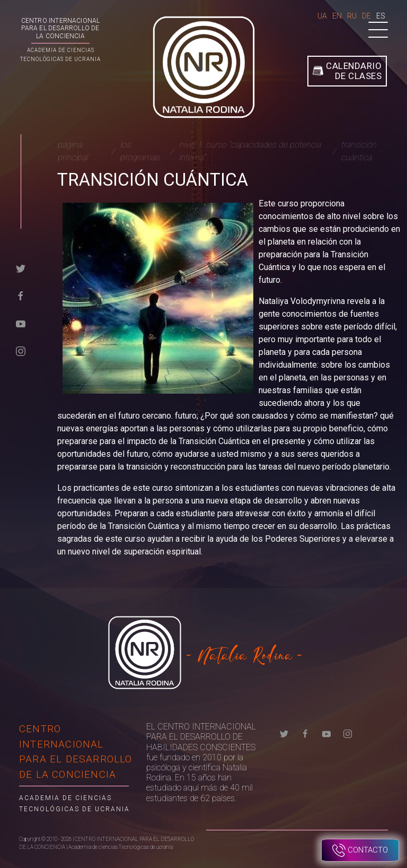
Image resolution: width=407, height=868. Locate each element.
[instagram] (21, 350)
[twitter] (21, 268)
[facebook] (21, 295)
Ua (322, 16)
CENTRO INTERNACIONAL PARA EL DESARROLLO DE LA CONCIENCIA (61, 28)
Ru (352, 16)
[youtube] (21, 323)
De (366, 16)
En (337, 16)
